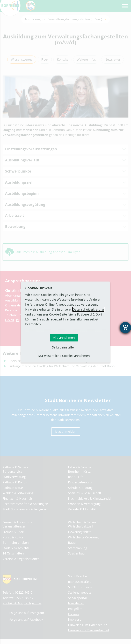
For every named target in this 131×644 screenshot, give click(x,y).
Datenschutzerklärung (88, 309)
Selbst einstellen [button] (64, 347)
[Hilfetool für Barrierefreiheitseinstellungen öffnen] (125, 328)
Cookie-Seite (58, 314)
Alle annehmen (64, 338)
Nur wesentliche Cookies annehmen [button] (64, 356)
